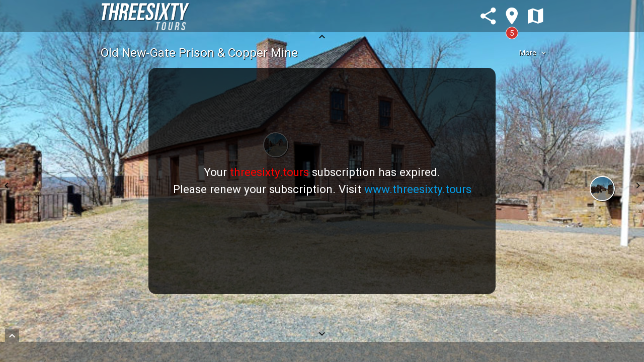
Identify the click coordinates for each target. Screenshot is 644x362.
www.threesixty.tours (418, 189)
